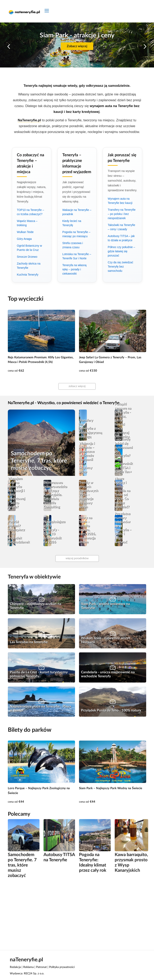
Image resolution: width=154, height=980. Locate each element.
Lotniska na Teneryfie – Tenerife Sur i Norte (77, 256)
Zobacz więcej (77, 46)
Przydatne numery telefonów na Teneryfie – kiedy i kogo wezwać (123, 528)
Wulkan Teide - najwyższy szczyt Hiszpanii (105, 640)
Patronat (41, 967)
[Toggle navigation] (47, 11)
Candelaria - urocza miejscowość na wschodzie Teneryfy (108, 674)
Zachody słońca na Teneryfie (29, 266)
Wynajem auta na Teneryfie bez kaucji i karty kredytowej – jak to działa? (16, 493)
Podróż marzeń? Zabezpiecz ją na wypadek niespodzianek (16, 532)
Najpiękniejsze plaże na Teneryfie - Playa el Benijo (40, 708)
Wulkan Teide (25, 232)
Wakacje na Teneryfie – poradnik (77, 212)
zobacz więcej (77, 386)
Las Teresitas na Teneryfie (29, 642)
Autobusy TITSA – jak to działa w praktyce (121, 238)
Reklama (28, 967)
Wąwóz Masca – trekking (27, 223)
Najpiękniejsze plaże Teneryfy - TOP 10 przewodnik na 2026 (52, 532)
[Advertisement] (77, 914)
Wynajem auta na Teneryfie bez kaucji (120, 201)
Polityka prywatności (62, 967)
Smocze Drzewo (27, 257)
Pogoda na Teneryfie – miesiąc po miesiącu (76, 234)
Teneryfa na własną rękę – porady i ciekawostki (74, 269)
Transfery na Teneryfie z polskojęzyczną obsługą (88, 428)
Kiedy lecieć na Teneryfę (72, 223)
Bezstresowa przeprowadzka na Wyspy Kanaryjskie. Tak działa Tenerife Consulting (52, 495)
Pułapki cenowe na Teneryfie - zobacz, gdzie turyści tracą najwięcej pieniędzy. (123, 420)
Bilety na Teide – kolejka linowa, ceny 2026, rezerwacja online (87, 530)
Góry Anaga (24, 239)
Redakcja (15, 967)
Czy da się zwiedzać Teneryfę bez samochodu (120, 267)
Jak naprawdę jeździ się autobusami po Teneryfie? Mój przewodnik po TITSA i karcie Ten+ (123, 453)
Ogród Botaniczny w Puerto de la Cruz (29, 248)
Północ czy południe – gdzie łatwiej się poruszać (121, 251)
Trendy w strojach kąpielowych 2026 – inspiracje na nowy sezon (88, 495)
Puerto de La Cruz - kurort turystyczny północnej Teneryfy (39, 674)
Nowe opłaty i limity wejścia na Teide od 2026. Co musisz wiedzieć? (123, 493)
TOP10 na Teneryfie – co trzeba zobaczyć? (30, 212)
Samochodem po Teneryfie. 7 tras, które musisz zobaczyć (39, 461)
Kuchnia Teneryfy (28, 275)
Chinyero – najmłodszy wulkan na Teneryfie (36, 606)
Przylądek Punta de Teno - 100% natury (111, 710)
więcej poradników (77, 558)
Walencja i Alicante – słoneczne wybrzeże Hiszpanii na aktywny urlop (87, 458)
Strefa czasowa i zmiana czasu (73, 245)
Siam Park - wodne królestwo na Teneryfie (105, 606)
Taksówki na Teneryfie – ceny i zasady (121, 227)
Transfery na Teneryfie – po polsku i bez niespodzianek (122, 214)
